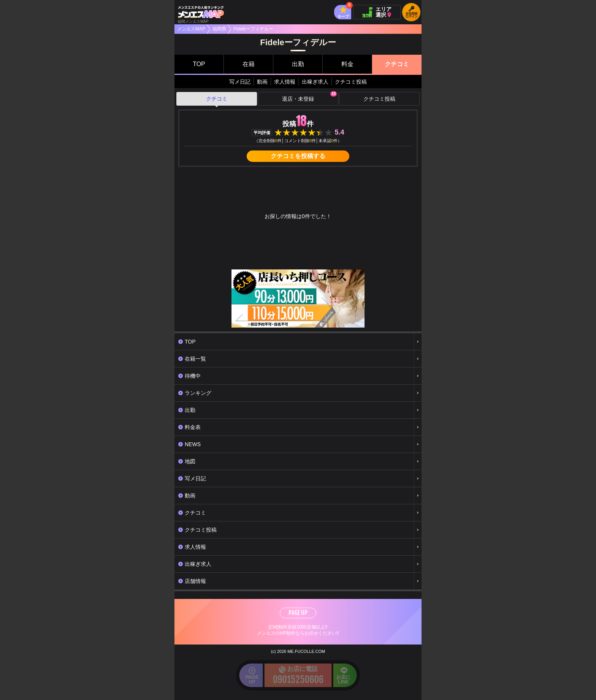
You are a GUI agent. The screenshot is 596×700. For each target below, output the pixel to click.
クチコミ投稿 (351, 82)
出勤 (298, 64)
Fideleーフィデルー (253, 29)
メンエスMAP (191, 29)
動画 (262, 82)
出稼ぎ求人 (315, 82)
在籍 (249, 64)
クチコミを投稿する (298, 156)
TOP (199, 64)
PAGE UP (298, 613)
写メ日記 (240, 82)
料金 (347, 64)
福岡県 (219, 29)
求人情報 (285, 82)
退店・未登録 (309, 97)
